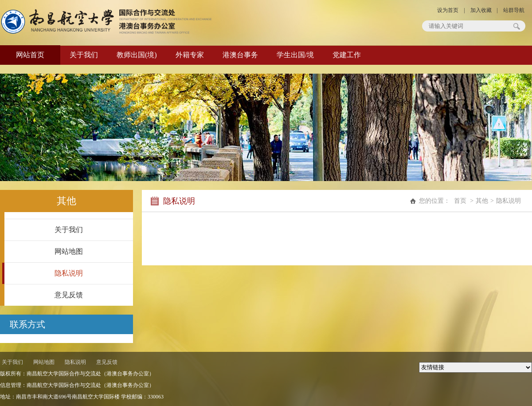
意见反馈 (69, 295)
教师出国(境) (137, 55)
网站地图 (69, 251)
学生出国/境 (295, 55)
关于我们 (84, 55)
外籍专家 (190, 55)
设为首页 (448, 10)
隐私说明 (69, 273)
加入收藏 (481, 10)
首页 (460, 201)
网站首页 (30, 55)
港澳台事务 (240, 55)
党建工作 (347, 55)
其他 (482, 201)
